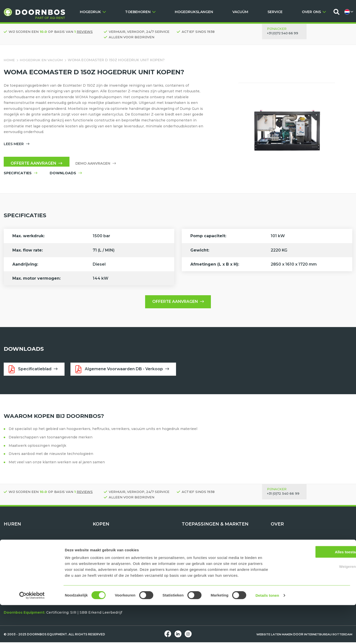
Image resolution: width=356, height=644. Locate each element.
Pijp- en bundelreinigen (203, 556)
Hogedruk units (18, 544)
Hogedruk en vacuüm (42, 60)
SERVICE (275, 12)
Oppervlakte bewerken (203, 567)
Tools (9, 556)
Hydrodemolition (197, 550)
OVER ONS (314, 12)
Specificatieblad (33, 371)
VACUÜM (240, 12)
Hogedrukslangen (109, 556)
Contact (278, 562)
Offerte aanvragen (37, 164)
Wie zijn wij (281, 544)
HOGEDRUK (93, 12)
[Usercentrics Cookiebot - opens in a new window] (32, 634)
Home (9, 60)
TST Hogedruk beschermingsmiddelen (128, 562)
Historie (278, 550)
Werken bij (281, 556)
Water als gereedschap (202, 544)
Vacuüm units (16, 550)
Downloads (281, 567)
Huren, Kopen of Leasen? (293, 573)
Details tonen (267, 634)
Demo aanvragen (97, 164)
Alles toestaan (315, 591)
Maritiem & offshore (200, 573)
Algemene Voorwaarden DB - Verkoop (124, 371)
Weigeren (315, 605)
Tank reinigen (194, 562)
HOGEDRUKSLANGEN (194, 12)
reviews (85, 32)
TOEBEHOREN (140, 12)
